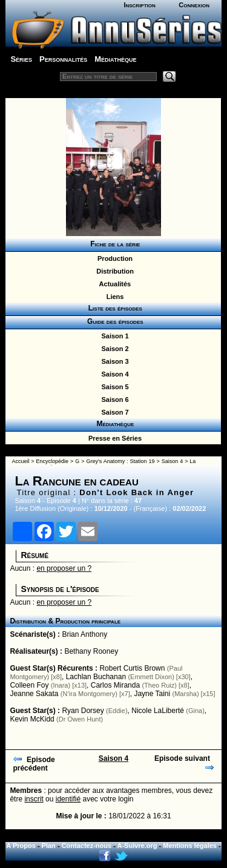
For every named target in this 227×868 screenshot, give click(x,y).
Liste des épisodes (113, 308)
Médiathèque (115, 59)
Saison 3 (113, 361)
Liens (113, 297)
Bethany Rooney (91, 651)
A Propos (21, 846)
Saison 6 (113, 399)
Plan (49, 846)
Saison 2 (113, 349)
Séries (21, 59)
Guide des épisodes (113, 321)
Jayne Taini (152, 694)
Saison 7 (113, 412)
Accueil (20, 461)
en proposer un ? (64, 568)
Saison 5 (113, 387)
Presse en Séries (113, 438)
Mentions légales (190, 846)
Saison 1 (113, 336)
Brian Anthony (84, 634)
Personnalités (63, 59)
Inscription (139, 5)
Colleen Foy (29, 685)
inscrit (34, 799)
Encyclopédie (53, 461)
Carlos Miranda (115, 685)
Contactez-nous (87, 846)
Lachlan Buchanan (96, 677)
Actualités (113, 284)
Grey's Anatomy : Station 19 (120, 461)
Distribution (113, 271)
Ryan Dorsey (83, 711)
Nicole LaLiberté (158, 711)
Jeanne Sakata (34, 694)
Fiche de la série (113, 244)
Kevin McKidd (32, 719)
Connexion (194, 5)
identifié (68, 799)
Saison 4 (113, 374)
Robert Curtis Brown (132, 668)
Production (113, 258)
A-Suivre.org (137, 846)
